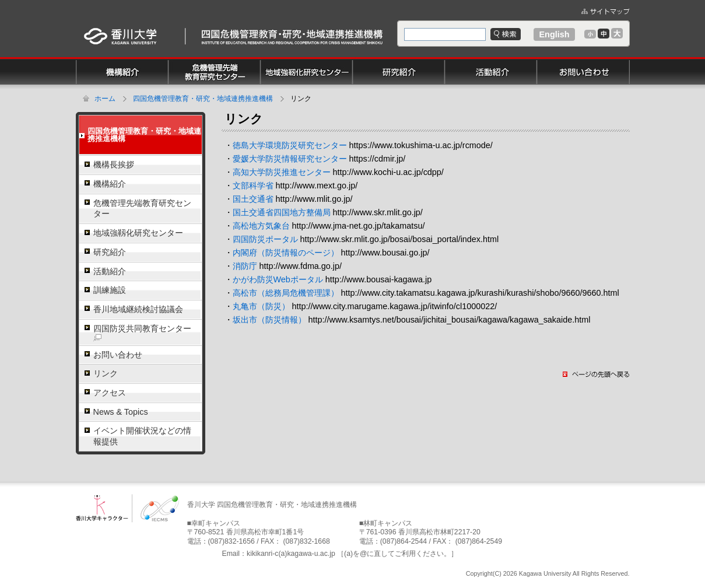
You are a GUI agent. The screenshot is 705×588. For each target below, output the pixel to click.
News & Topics (121, 412)
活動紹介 (110, 271)
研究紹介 (110, 252)
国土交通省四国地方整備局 (282, 212)
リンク (106, 373)
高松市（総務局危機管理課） (286, 293)
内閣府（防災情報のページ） (286, 253)
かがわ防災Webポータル (278, 279)
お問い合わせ (118, 355)
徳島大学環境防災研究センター (290, 145)
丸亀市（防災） (261, 306)
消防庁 (245, 266)
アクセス (110, 393)
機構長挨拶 (114, 164)
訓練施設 (110, 290)
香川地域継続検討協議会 (138, 309)
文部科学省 (253, 185)
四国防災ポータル (265, 239)
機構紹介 (110, 184)
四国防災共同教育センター (142, 332)
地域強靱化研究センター (138, 233)
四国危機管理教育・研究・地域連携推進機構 (203, 99)
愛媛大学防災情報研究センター (290, 159)
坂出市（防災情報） (269, 320)
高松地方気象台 (261, 226)
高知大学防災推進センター (282, 172)
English (555, 34)
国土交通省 (253, 199)
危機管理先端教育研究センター (142, 209)
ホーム (105, 99)
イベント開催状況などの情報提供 (142, 436)
